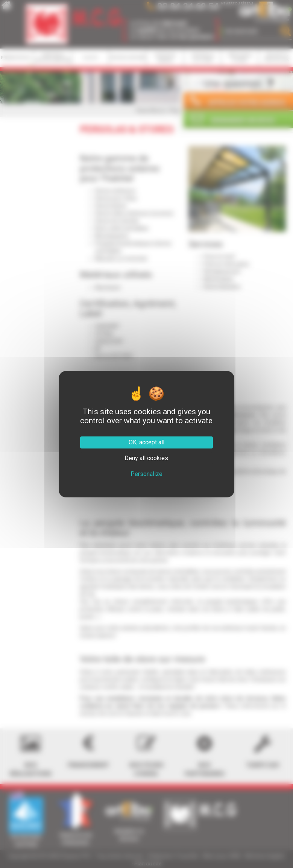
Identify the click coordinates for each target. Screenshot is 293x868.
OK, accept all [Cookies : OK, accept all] (146, 442)
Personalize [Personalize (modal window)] (146, 474)
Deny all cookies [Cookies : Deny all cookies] (146, 458)
